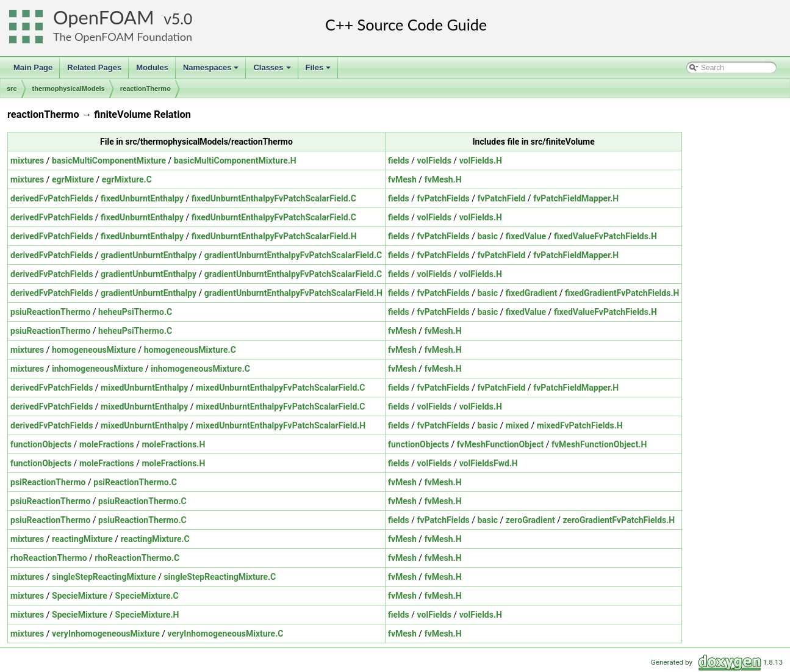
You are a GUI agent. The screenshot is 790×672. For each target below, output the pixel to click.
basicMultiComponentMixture (109, 161)
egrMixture (73, 179)
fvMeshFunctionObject (500, 444)
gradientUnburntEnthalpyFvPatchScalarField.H (293, 293)
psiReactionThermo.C (135, 482)
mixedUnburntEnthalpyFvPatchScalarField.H (281, 425)
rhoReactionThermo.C (137, 558)
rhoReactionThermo (49, 558)
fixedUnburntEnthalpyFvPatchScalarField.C (274, 198)
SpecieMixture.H (147, 615)
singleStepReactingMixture (104, 577)
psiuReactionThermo (50, 312)
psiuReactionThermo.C (142, 501)
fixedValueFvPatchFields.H (605, 236)
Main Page (33, 67)
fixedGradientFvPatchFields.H (622, 293)
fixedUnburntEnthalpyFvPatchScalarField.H (274, 236)
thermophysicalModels (69, 89)
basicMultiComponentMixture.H (235, 161)
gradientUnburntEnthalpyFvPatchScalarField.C (293, 255)
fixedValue (526, 236)
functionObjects (41, 444)
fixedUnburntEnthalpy (142, 198)
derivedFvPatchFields (52, 198)
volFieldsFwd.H (489, 463)
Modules (152, 67)
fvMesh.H (443, 179)
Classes (273, 71)
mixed (517, 425)
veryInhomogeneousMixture (106, 634)
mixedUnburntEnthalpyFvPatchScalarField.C (281, 388)
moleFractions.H (173, 444)
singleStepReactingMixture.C (220, 577)
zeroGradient (530, 520)
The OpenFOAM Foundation (123, 37)
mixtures (27, 161)
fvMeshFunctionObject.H (599, 444)
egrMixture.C (127, 179)
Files (319, 71)
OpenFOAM (104, 17)
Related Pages (94, 67)
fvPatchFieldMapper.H (576, 198)
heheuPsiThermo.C (135, 312)
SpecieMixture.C (147, 596)
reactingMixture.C (155, 539)
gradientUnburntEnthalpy (149, 255)
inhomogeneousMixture (97, 369)
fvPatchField (501, 198)
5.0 (182, 19)
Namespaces (212, 71)
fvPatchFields (443, 198)
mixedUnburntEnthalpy (144, 388)
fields (399, 161)
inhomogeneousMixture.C (200, 369)
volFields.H (481, 161)
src (12, 89)
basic (487, 236)
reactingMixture (82, 539)
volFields (434, 161)
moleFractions (107, 444)
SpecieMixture (80, 596)
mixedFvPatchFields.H (580, 425)
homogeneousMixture (94, 350)
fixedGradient (532, 293)
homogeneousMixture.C (190, 350)
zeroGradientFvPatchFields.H (619, 520)
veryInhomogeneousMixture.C (225, 634)
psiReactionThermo (48, 482)
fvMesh (402, 179)
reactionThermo (145, 89)
